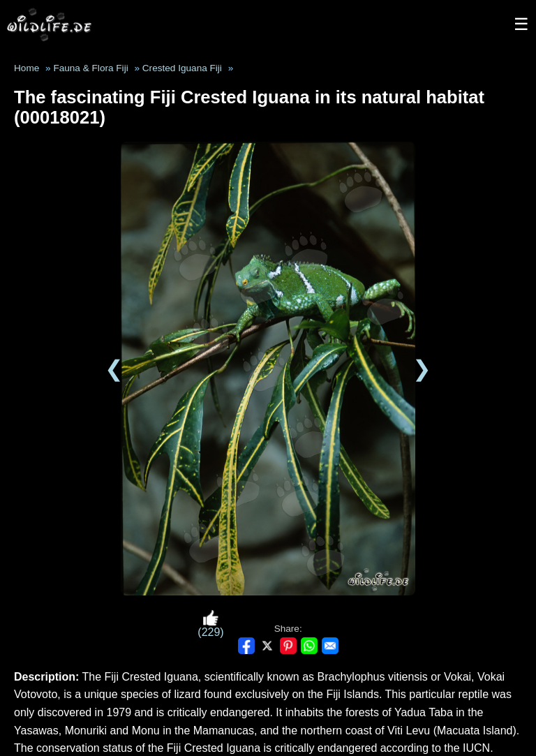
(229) (210, 624)
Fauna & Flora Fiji (90, 68)
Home (27, 68)
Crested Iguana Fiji (182, 68)
